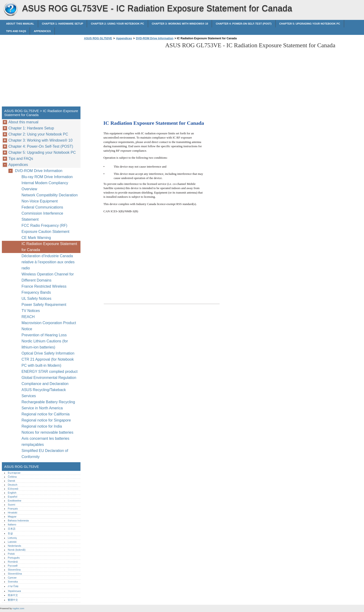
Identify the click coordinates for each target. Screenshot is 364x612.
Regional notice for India (42, 426)
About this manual (20, 24)
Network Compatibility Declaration (50, 195)
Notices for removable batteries (47, 432)
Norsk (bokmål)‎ (17, 550)
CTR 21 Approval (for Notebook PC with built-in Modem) (48, 362)
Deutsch (13, 485)
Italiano (12, 524)
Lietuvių (12, 538)
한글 (10, 533)
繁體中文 (13, 600)
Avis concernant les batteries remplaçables (45, 442)
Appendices (42, 31)
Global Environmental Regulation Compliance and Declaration (49, 381)
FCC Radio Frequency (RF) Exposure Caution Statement (45, 229)
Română (13, 562)
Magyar (12, 517)
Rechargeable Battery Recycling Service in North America (48, 405)
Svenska (13, 582)
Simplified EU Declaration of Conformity (45, 454)
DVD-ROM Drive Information (155, 38)
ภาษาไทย (13, 586)
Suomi (11, 505)
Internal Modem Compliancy (45, 183)
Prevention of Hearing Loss (44, 335)
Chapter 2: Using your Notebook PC (117, 24)
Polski (11, 554)
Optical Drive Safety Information (48, 353)
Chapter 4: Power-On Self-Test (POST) (244, 24)
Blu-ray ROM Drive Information (47, 177)
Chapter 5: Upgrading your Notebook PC (310, 24)
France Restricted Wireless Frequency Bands (44, 289)
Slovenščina (15, 574)
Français (13, 509)
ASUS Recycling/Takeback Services (44, 393)
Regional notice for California (45, 414)
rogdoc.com (18, 608)
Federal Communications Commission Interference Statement (42, 213)
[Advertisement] (122, 75)
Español (12, 497)
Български (14, 473)
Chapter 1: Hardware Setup (63, 24)
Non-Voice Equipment (40, 201)
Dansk (11, 481)
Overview (29, 189)
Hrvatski (12, 513)
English (12, 493)
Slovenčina (14, 570)
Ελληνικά (13, 489)
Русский (13, 566)
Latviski (12, 542)
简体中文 (13, 595)
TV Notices (31, 311)
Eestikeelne (15, 501)
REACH (28, 317)
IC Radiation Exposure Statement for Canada (49, 247)
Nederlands (14, 546)
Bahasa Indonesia (18, 520)
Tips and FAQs (16, 31)
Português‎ (14, 558)
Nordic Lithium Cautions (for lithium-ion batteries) (45, 344)
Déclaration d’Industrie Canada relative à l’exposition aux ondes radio (48, 262)
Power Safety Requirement (44, 305)
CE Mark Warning (36, 238)
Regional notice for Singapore (46, 420)
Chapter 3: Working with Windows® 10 (180, 24)
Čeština (12, 477)
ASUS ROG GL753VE (11, 9)
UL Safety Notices (36, 299)
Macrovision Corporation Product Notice (49, 326)
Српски (12, 578)
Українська (14, 591)
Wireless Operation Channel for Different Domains (48, 277)
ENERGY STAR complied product (50, 372)
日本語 (12, 529)
